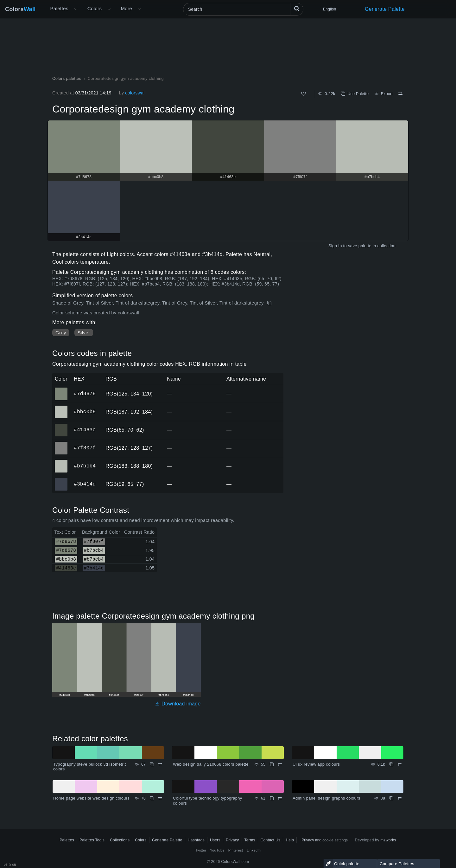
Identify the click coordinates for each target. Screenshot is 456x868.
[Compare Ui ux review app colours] (400, 764)
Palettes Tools (92, 840)
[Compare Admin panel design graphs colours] (400, 798)
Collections (120, 840)
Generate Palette (385, 9)
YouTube (217, 850)
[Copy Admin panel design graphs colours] (391, 798)
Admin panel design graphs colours (326, 798)
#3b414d (85, 484)
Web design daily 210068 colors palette (211, 764)
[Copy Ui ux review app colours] (391, 764)
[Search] (243, 9)
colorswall (135, 93)
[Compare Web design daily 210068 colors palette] (280, 764)
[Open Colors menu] (109, 9)
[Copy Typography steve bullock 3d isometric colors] (152, 764)
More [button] (126, 8)
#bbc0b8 (85, 412)
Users (215, 840)
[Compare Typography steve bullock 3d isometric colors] (160, 764)
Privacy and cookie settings (324, 840)
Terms (250, 840)
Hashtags (196, 840)
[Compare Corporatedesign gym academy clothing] (400, 94)
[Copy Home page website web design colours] (152, 798)
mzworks (388, 840)
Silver (84, 333)
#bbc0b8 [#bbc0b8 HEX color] (61, 408)
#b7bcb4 (85, 466)
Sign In (335, 246)
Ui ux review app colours (316, 764)
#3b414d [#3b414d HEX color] (61, 480)
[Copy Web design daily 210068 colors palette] (272, 764)
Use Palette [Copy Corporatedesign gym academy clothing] (355, 94)
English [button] (329, 9)
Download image (178, 704)
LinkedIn (254, 850)
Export (383, 94)
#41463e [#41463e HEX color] (61, 426)
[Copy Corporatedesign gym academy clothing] (270, 303)
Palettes (59, 8)
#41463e (85, 430)
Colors (20, 9)
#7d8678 (85, 394)
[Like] (304, 94)
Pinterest (236, 850)
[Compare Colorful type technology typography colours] (280, 798)
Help (290, 840)
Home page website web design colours (91, 798)
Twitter (201, 850)
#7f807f (85, 448)
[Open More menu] (76, 9)
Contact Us (271, 840)
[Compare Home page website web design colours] (160, 798)
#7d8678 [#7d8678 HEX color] (61, 389)
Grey (61, 333)
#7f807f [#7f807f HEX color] (61, 444)
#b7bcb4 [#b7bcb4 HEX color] (61, 462)
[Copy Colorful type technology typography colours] (272, 798)
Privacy (232, 840)
